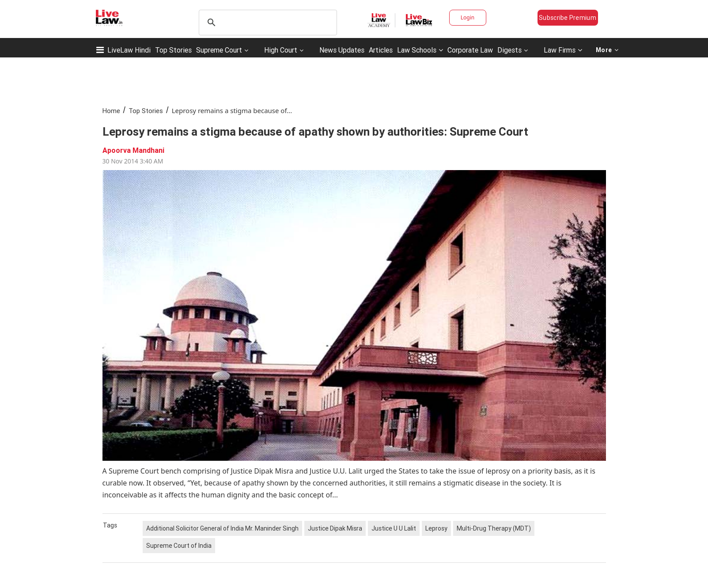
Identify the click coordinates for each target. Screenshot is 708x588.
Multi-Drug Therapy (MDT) (494, 528)
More (607, 50)
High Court (281, 50)
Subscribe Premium (568, 18)
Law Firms (563, 50)
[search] (267, 23)
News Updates (342, 50)
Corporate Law (470, 50)
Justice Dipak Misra (335, 528)
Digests (509, 50)
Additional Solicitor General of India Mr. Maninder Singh (222, 528)
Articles (381, 50)
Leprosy (436, 528)
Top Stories (173, 50)
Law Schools (420, 50)
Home (111, 111)
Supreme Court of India (179, 546)
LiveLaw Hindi (129, 50)
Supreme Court (219, 50)
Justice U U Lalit (394, 528)
